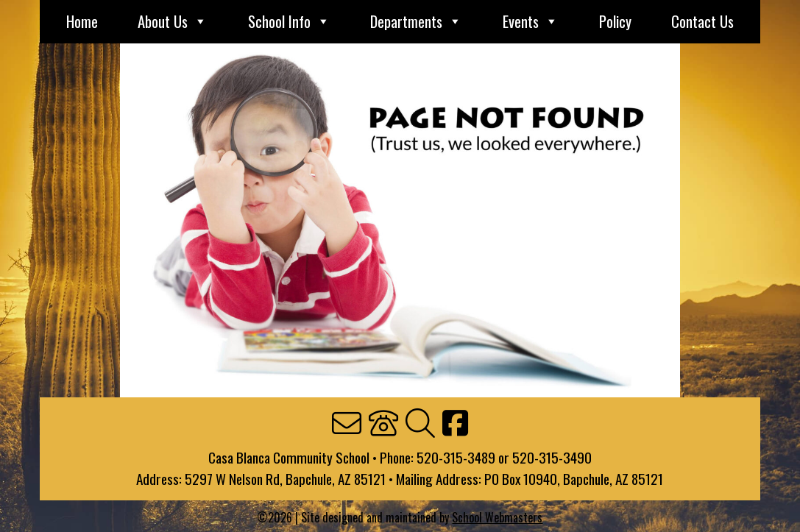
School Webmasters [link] (497, 517)
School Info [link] (289, 22)
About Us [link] (173, 22)
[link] (347, 424)
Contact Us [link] (702, 22)
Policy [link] (615, 22)
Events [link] (531, 22)
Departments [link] (416, 22)
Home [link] (82, 22)
